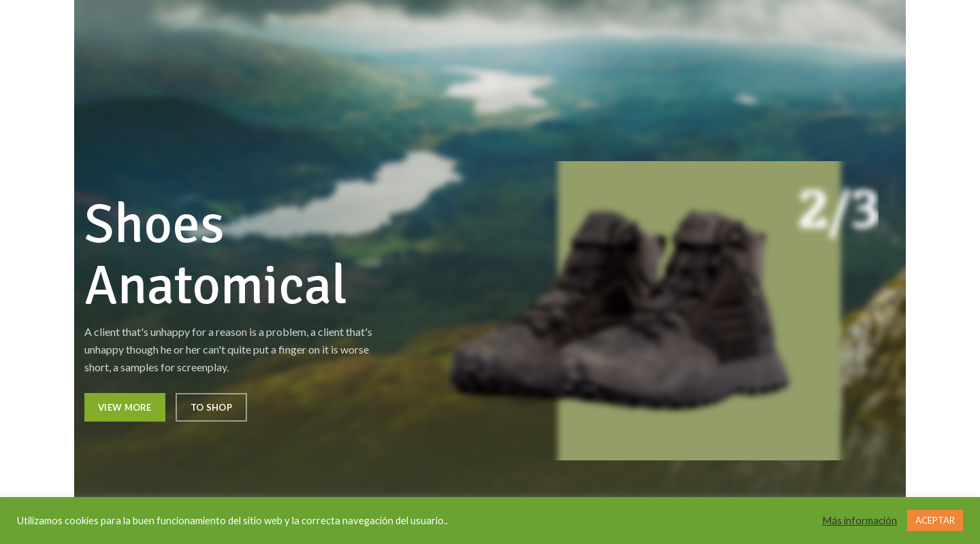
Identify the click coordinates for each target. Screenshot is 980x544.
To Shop (211, 407)
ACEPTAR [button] (935, 520)
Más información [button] (860, 521)
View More (125, 407)
